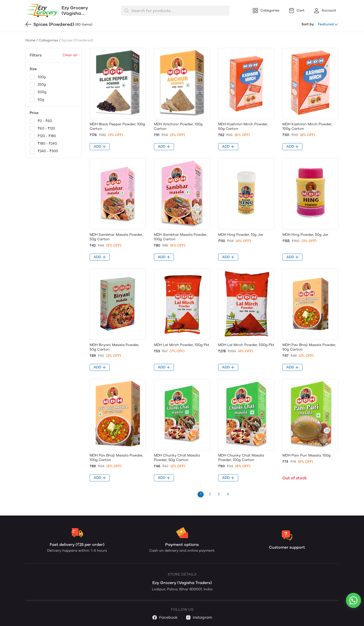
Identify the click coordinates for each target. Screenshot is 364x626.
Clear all (70, 55)
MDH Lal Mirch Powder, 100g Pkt (182, 345)
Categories (48, 40)
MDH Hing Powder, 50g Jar (305, 235)
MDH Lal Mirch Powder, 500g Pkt (246, 345)
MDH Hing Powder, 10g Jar (241, 235)
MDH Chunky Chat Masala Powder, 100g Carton (241, 458)
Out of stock (295, 478)
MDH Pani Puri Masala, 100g (307, 455)
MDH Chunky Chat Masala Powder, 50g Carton (177, 458)
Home (30, 40)
